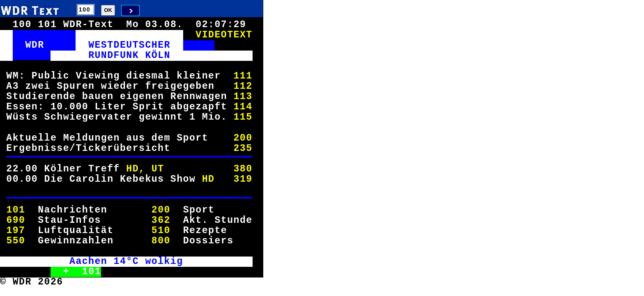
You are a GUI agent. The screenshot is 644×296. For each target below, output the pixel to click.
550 (16, 241)
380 (243, 169)
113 (243, 97)
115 (243, 117)
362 (161, 220)
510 (161, 231)
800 (161, 241)
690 (16, 220)
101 (16, 210)
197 (16, 231)
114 (243, 107)
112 (243, 86)
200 (243, 138)
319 (243, 179)
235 (243, 148)
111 (243, 76)
